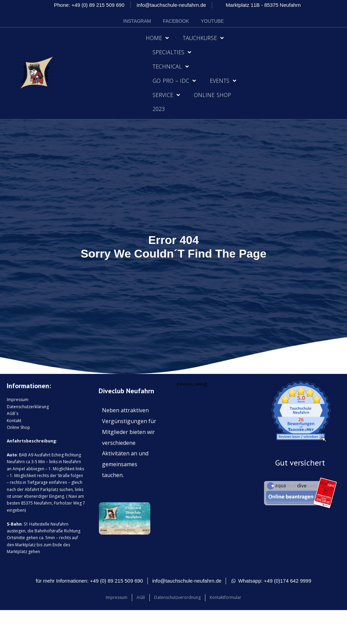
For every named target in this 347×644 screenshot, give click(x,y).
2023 (159, 109)
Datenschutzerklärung (28, 407)
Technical (171, 67)
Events (223, 81)
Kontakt (14, 421)
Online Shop (212, 95)
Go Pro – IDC (174, 81)
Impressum (18, 400)
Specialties (172, 52)
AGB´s (13, 413)
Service (166, 95)
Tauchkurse (203, 38)
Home (157, 38)
